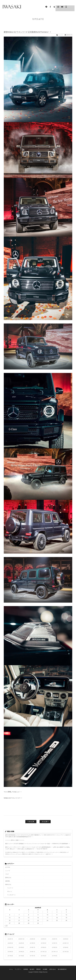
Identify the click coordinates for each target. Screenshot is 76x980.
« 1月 (6, 926)
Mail (62, 7)
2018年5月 (55, 947)
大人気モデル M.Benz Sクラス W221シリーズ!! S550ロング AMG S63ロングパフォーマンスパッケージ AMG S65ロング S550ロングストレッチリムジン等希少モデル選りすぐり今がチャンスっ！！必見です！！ (37, 853)
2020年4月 (21, 943)
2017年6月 (44, 956)
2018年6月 (44, 947)
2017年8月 (21, 956)
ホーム (12, 969)
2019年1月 (55, 943)
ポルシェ (10, 891)
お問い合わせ (52, 969)
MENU (72, 7)
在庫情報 (26, 969)
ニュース (61, 35)
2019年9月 (32, 943)
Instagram (58, 7)
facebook (50, 7)
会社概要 (45, 969)
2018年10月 (10, 947)
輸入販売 (32, 969)
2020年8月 (44, 939)
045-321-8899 (66, 7)
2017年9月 (10, 956)
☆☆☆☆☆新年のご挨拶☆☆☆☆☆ (15, 840)
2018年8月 (21, 947)
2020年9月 (32, 939)
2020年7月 (55, 939)
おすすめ (8, 867)
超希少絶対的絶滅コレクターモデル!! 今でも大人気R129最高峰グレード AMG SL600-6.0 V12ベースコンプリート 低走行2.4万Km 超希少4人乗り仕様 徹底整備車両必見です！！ (38, 836)
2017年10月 (66, 952)
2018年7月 (32, 947)
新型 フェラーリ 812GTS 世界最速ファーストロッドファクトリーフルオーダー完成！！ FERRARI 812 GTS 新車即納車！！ (38, 844)
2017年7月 (32, 956)
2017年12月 (44, 952)
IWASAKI (12, 7)
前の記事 (31, 822)
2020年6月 (66, 939)
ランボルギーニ (11, 895)
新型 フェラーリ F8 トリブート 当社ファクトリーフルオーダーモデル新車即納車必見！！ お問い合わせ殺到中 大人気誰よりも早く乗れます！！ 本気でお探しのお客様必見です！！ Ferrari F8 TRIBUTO (38, 848)
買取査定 (39, 969)
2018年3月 (10, 952)
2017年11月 (55, 952)
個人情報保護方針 (61, 969)
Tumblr (54, 7)
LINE (46, 7)
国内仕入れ (8, 878)
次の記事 (45, 822)
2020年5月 (10, 943)
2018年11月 (66, 943)
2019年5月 (44, 943)
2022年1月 (10, 939)
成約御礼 (8, 881)
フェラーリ (10, 888)
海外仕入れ (8, 884)
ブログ (7, 874)
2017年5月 (55, 956)
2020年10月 (21, 939)
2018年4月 (66, 947)
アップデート (19, 969)
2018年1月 (32, 952)
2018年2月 (21, 952)
